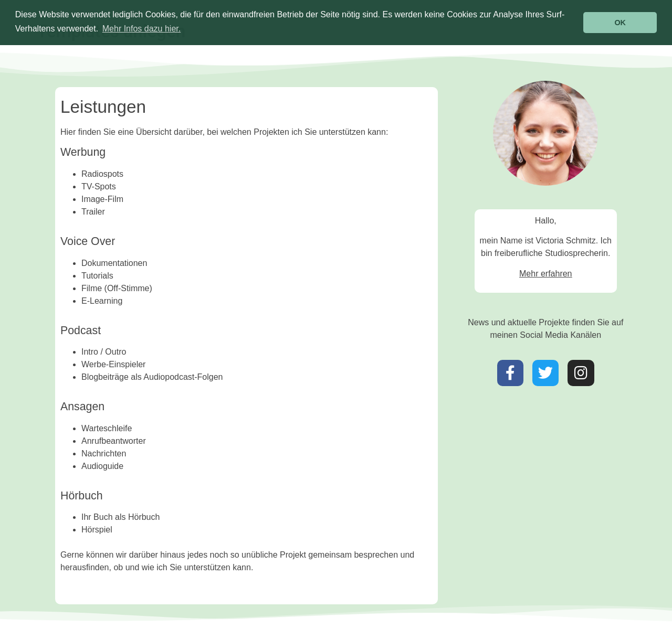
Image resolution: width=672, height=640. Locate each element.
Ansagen (82, 407)
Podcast (81, 330)
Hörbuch (82, 496)
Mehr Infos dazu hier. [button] (141, 29)
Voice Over (88, 241)
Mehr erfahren (546, 274)
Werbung (83, 152)
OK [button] (620, 23)
